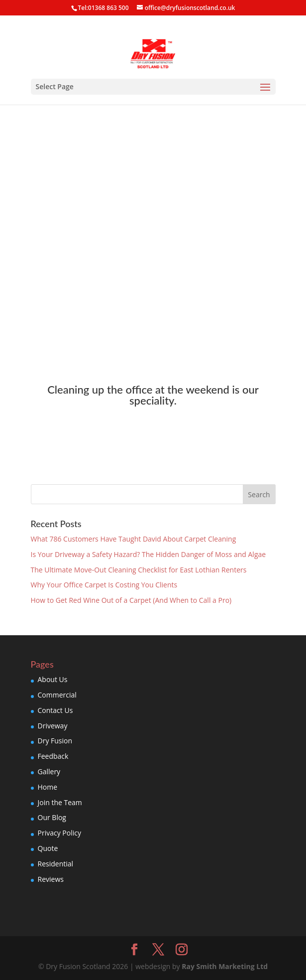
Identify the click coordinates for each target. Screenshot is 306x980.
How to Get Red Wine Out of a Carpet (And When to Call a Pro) (131, 600)
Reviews (51, 879)
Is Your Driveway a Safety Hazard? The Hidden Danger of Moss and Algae (149, 554)
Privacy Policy (59, 833)
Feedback (53, 756)
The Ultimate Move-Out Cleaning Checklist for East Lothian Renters (139, 570)
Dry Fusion (55, 741)
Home (48, 787)
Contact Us (55, 710)
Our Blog (52, 817)
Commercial (57, 695)
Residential (56, 864)
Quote (48, 848)
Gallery (49, 771)
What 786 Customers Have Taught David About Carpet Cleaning (134, 539)
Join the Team (60, 802)
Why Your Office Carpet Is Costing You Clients (104, 585)
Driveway (53, 726)
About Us (53, 679)
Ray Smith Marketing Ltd (225, 966)
